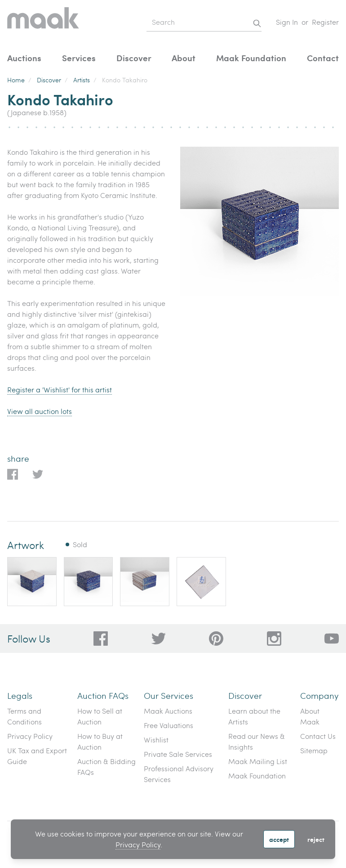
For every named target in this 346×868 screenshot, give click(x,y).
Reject (316, 839)
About (184, 58)
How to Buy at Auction (100, 741)
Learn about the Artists (254, 716)
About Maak (310, 716)
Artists (82, 80)
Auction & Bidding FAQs (106, 767)
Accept (279, 839)
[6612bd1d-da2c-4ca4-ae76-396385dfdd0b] (332, 639)
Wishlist (156, 740)
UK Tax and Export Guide (37, 756)
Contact (323, 58)
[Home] (43, 22)
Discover (134, 58)
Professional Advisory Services (179, 774)
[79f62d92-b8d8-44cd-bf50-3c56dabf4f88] (159, 639)
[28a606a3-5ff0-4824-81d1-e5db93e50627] (274, 639)
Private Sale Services (178, 754)
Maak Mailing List (258, 761)
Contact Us (318, 736)
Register (325, 22)
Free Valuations (169, 725)
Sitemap (314, 750)
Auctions (24, 58)
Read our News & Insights (257, 741)
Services (79, 58)
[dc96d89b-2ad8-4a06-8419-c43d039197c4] (101, 639)
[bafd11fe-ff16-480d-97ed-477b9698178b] (216, 639)
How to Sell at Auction (100, 716)
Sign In (287, 22)
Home (16, 80)
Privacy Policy (138, 844)
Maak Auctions (168, 711)
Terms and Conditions (24, 716)
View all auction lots (40, 411)
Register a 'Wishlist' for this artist (60, 389)
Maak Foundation (251, 58)
